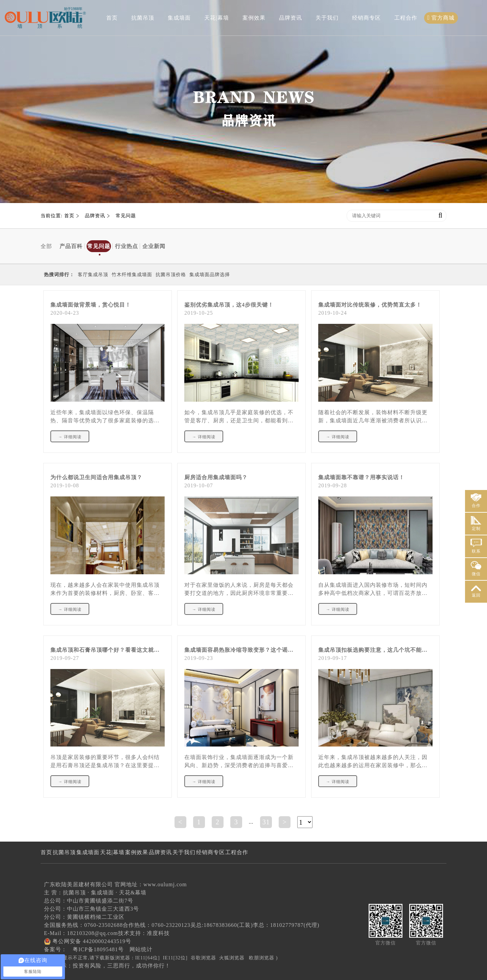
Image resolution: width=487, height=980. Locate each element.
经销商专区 (366, 18)
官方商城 (441, 18)
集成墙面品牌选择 (210, 275)
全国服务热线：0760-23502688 (83, 925)
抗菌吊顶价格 (171, 275)
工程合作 (406, 18)
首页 (112, 18)
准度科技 (158, 933)
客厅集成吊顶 (93, 275)
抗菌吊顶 (143, 18)
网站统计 (141, 949)
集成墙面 (179, 18)
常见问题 (126, 216)
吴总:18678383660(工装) (222, 925)
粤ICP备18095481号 (98, 949)
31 (266, 822)
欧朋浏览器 (262, 958)
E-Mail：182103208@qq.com (81, 933)
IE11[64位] (148, 958)
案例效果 (254, 18)
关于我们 (327, 18)
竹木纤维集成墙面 (132, 275)
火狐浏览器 (232, 958)
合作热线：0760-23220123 (156, 925)
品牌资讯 (291, 18)
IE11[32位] (175, 958)
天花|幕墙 (216, 18)
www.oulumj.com (165, 884)
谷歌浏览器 (203, 958)
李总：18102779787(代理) (286, 925)
